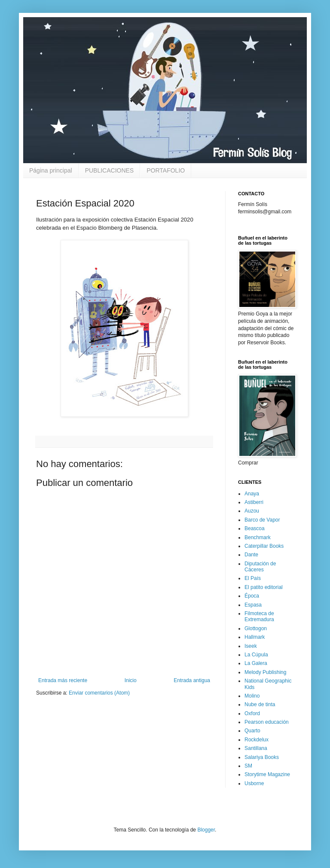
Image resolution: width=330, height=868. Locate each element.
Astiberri (254, 502)
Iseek (251, 646)
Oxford (252, 713)
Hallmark (255, 637)
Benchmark (258, 537)
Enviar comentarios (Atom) (99, 693)
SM (248, 766)
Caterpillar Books (264, 546)
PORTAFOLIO (166, 170)
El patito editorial (264, 587)
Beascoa (255, 528)
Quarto (252, 731)
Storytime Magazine (267, 774)
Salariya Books (262, 757)
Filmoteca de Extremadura (259, 616)
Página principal (51, 170)
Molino (252, 696)
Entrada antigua (192, 680)
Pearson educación (267, 722)
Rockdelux (257, 740)
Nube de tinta (260, 704)
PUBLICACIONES (110, 170)
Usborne (254, 783)
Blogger (206, 830)
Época (252, 596)
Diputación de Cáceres (260, 567)
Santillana (256, 748)
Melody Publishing (265, 672)
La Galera (256, 663)
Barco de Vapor (262, 520)
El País (253, 578)
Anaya (252, 494)
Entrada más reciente (63, 680)
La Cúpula (256, 655)
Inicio (131, 680)
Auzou (252, 511)
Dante (251, 555)
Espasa (253, 605)
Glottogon (256, 628)
